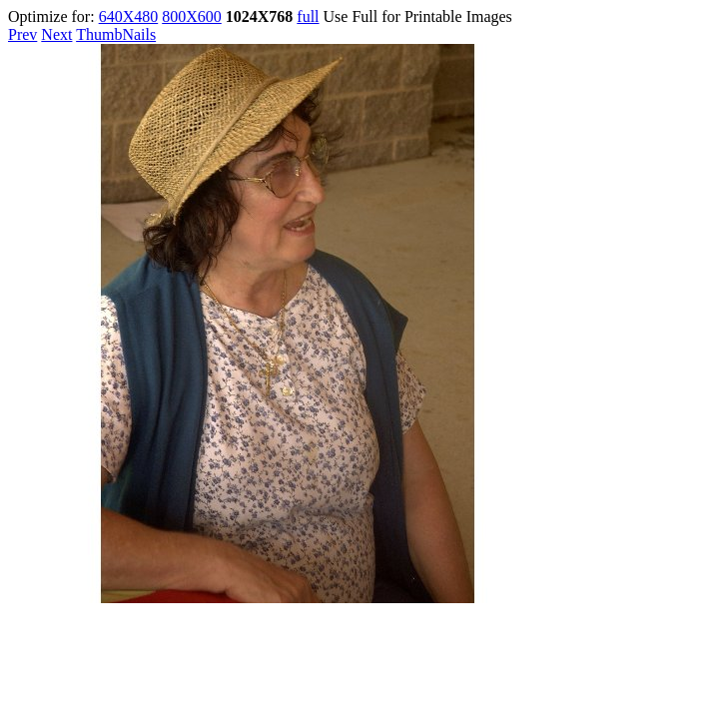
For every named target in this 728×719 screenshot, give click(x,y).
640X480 (129, 16)
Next (56, 34)
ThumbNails (116, 34)
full (308, 16)
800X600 (192, 16)
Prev (22, 34)
